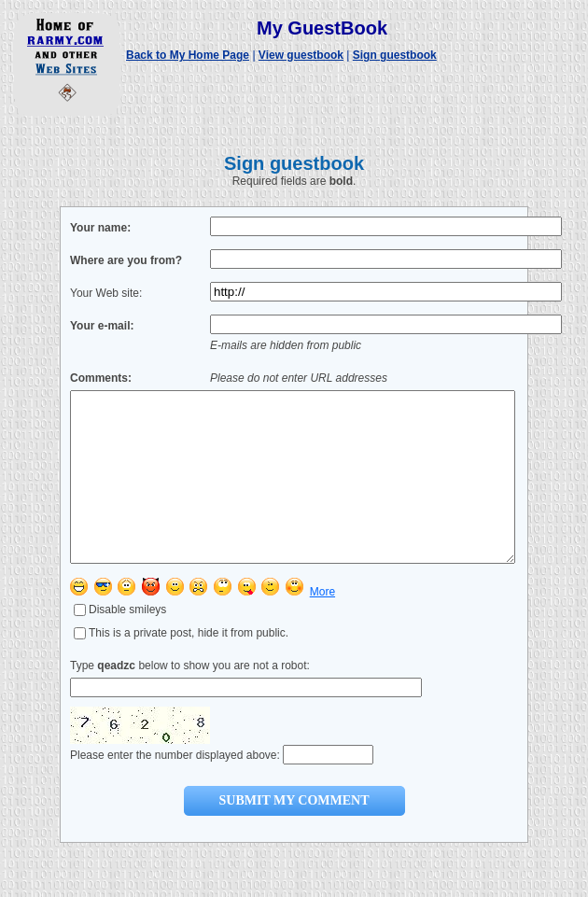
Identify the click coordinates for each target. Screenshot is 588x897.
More (322, 625)
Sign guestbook (395, 55)
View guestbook (301, 55)
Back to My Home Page (188, 55)
